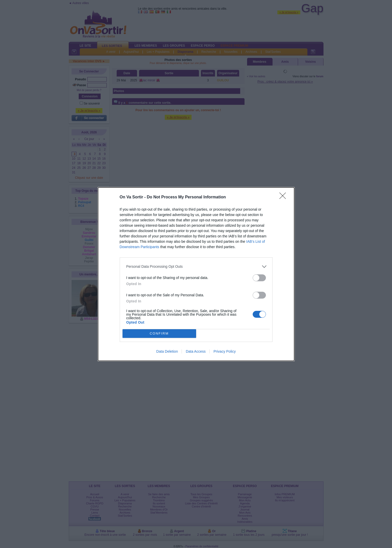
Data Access (196, 351)
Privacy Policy (225, 351)
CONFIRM (159, 333)
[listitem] (196, 267)
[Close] (284, 197)
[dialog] (196, 274)
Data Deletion (167, 351)
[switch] (259, 278)
